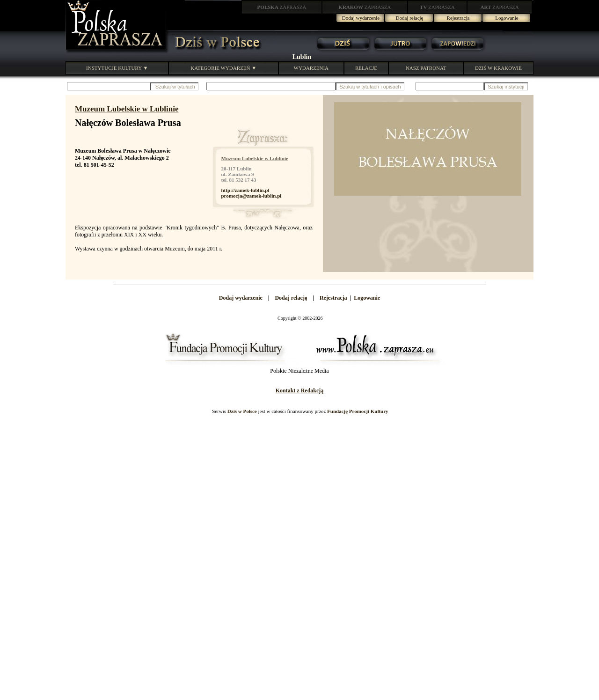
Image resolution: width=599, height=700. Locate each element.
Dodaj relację (410, 18)
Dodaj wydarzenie (361, 18)
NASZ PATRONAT (426, 68)
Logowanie (507, 18)
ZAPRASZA (282, 7)
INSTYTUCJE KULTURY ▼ (117, 68)
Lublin (302, 57)
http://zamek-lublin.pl (245, 190)
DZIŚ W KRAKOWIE (498, 68)
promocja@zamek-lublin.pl (252, 196)
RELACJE (366, 68)
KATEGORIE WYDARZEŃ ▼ (223, 68)
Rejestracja (458, 18)
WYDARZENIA (311, 68)
